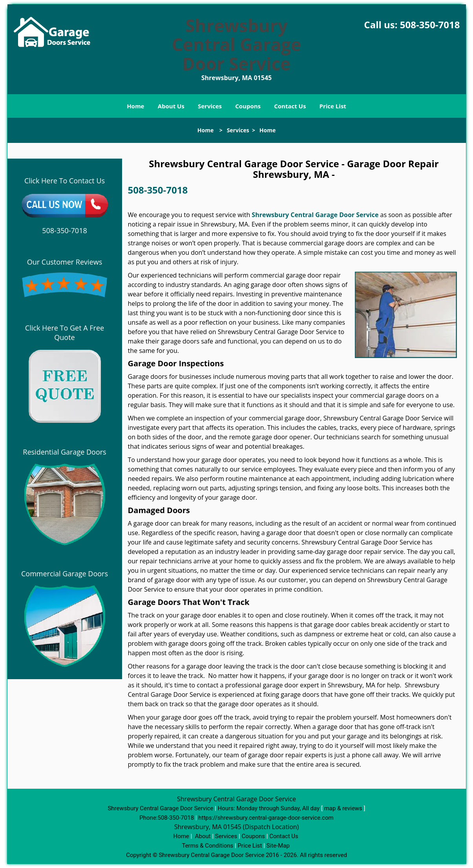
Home (135, 106)
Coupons (248, 106)
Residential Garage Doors (64, 452)
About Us (171, 106)
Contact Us (290, 106)
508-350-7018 (430, 25)
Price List (333, 106)
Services (210, 106)
